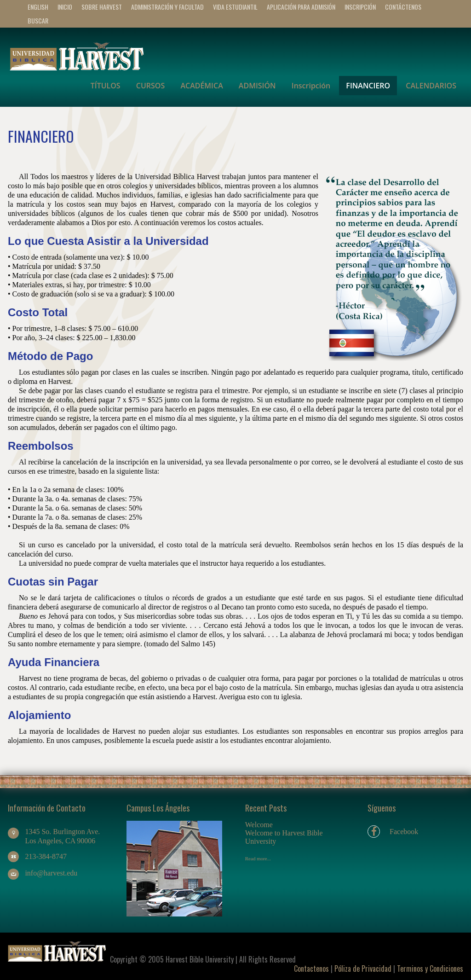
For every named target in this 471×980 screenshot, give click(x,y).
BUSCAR (38, 20)
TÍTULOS (106, 86)
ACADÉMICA (201, 86)
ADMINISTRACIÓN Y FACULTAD (167, 7)
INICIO (65, 7)
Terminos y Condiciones (430, 968)
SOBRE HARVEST (102, 7)
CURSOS (150, 86)
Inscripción (360, 7)
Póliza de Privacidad (363, 968)
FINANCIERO (368, 86)
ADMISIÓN (257, 86)
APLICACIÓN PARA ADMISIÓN (301, 7)
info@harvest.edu (51, 873)
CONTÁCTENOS (403, 7)
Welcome (259, 825)
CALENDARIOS (431, 86)
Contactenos (311, 968)
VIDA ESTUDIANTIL (235, 7)
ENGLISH (38, 7)
